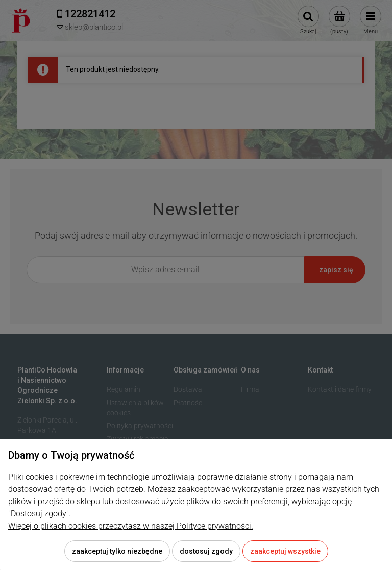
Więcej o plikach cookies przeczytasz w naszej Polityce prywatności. (131, 526)
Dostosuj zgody (206, 551)
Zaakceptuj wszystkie (285, 551)
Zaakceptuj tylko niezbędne (117, 551)
